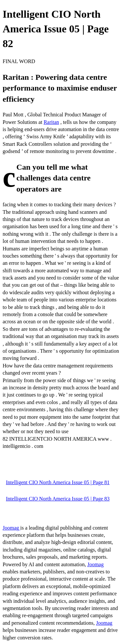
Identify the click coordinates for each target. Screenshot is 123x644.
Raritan (51, 122)
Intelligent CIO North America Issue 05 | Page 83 (58, 499)
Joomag (11, 528)
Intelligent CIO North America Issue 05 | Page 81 (58, 482)
